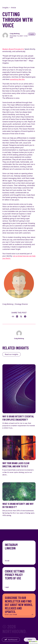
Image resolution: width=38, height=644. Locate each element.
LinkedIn (10, 548)
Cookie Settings (15, 571)
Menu (30, 640)
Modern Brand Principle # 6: (13, 49)
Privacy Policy (14, 575)
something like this (17, 79)
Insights (5, 8)
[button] (33, 642)
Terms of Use (13, 578)
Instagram (11, 545)
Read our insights (12, 354)
